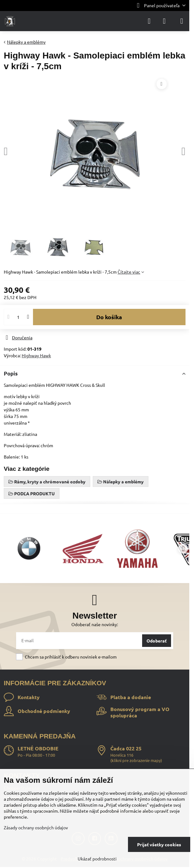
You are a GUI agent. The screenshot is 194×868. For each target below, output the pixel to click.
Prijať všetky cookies (159, 844)
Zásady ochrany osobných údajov (36, 827)
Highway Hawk (36, 355)
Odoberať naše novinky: (95, 624)
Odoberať (157, 641)
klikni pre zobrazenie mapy (136, 760)
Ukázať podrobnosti (97, 859)
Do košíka (109, 317)
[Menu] (182, 21)
